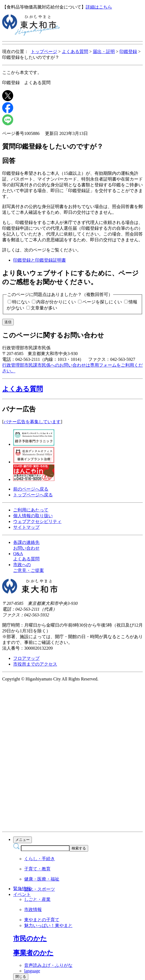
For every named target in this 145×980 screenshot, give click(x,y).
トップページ (44, 52)
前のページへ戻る (31, 489)
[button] (72, 389)
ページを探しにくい (102, 302)
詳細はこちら (99, 7)
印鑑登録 (128, 52)
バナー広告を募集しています (32, 422)
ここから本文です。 (22, 72)
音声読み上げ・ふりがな (48, 965)
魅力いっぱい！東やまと (48, 925)
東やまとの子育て (42, 920)
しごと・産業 (37, 899)
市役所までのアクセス (35, 664)
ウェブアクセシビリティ (37, 521)
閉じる (21, 977)
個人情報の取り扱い (33, 516)
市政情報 (33, 910)
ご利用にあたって (31, 510)
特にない (21, 302)
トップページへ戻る (33, 495)
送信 (8, 322)
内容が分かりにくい (56, 302)
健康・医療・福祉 (42, 879)
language (32, 971)
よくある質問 (75, 52)
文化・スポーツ (40, 889)
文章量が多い (44, 308)
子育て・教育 (37, 869)
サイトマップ (26, 527)
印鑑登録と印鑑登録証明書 (40, 260)
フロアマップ (26, 658)
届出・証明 (104, 52)
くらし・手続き (40, 859)
